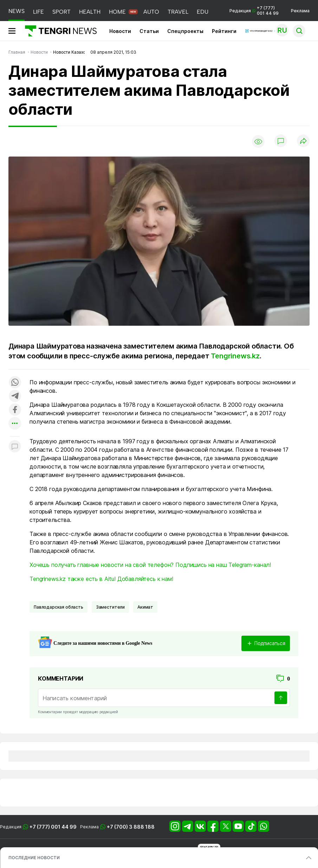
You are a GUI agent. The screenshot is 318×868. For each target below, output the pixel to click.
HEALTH (90, 12)
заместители (110, 607)
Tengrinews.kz (235, 356)
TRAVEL (178, 12)
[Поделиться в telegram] (15, 396)
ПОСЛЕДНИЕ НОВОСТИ (34, 858)
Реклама (300, 11)
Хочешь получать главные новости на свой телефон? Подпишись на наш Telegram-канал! (150, 565)
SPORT (61, 12)
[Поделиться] (303, 141)
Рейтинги (224, 31)
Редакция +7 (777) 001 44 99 (254, 11)
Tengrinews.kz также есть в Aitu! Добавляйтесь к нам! (101, 579)
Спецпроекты (185, 31)
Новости (120, 31)
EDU (203, 12)
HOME (117, 12)
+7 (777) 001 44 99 (53, 827)
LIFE (38, 12)
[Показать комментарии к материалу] (15, 447)
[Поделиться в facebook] (15, 410)
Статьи (149, 31)
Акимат (145, 607)
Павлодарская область (59, 607)
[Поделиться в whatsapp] (15, 383)
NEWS (17, 11)
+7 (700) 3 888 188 (131, 827)
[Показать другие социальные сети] (15, 424)
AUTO (151, 12)
